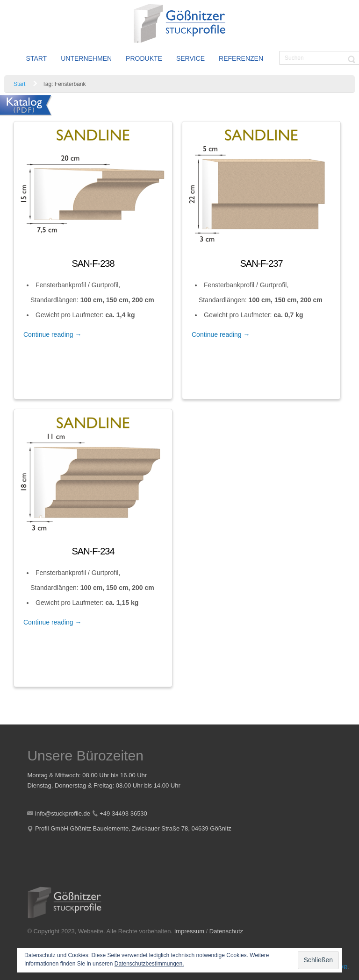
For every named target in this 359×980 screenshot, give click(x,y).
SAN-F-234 (93, 551)
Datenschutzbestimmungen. (149, 964)
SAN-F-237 (261, 263)
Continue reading (53, 334)
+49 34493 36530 (123, 813)
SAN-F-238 (93, 263)
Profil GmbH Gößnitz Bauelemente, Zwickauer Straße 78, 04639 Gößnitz (133, 828)
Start (19, 84)
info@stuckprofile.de (63, 813)
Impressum (189, 931)
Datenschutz (226, 931)
